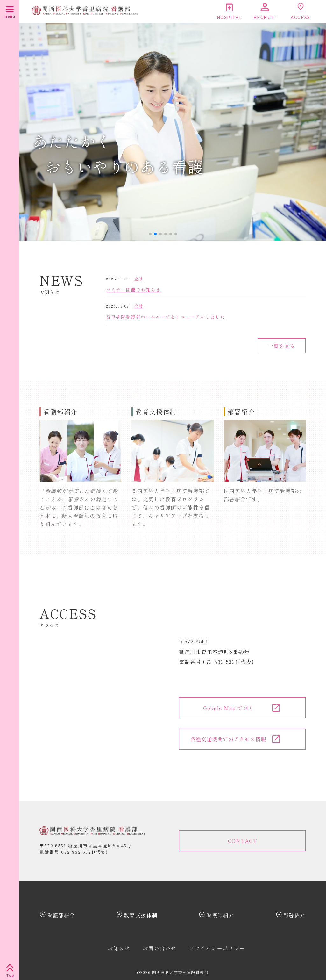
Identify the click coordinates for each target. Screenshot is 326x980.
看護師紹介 (220, 915)
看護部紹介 (61, 915)
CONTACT (242, 841)
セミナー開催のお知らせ (133, 290)
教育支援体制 (141, 915)
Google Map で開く (228, 708)
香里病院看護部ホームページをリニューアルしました (166, 317)
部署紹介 (294, 915)
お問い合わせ (159, 948)
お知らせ (119, 948)
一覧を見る (282, 346)
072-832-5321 (78, 852)
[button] (150, 234)
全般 (139, 279)
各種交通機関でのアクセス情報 (228, 739)
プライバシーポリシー (217, 948)
